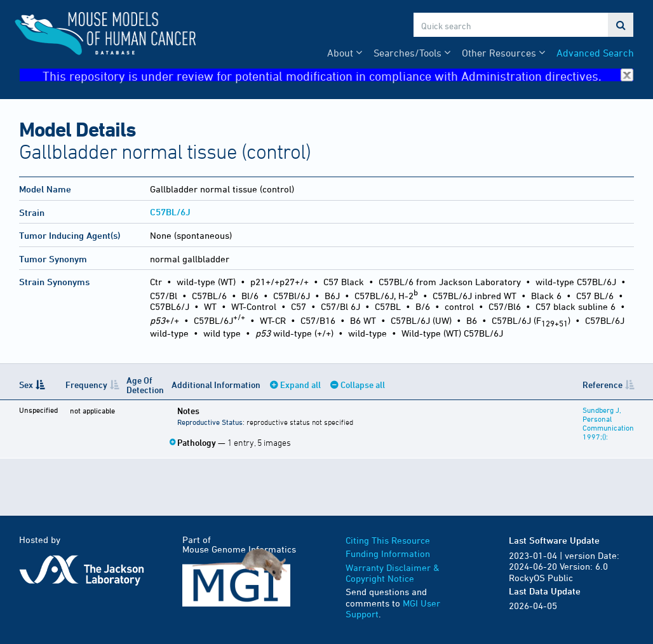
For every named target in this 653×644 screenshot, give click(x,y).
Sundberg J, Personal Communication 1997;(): (608, 423)
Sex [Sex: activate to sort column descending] (26, 385)
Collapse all (363, 385)
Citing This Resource (388, 540)
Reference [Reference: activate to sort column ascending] (603, 385)
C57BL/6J (170, 212)
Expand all (300, 385)
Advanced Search (595, 53)
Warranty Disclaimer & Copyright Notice (393, 573)
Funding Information (388, 553)
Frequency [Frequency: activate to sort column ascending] (86, 385)
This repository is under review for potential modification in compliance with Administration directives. (338, 75)
